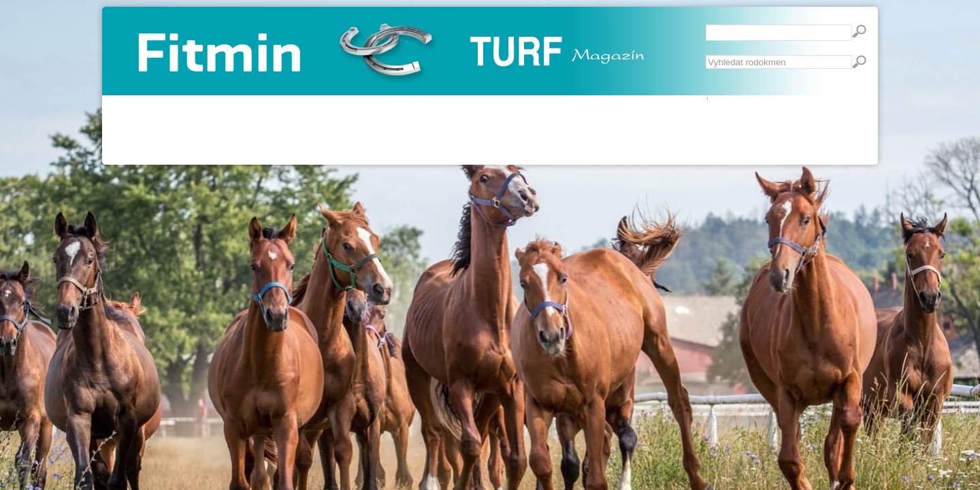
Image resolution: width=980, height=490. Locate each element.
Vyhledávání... (706, 55)
